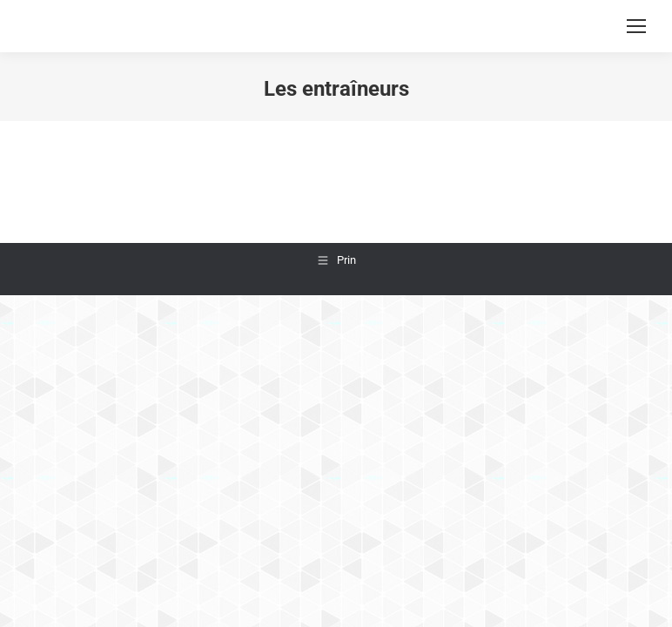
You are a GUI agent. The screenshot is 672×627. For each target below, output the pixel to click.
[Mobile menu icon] (636, 26)
